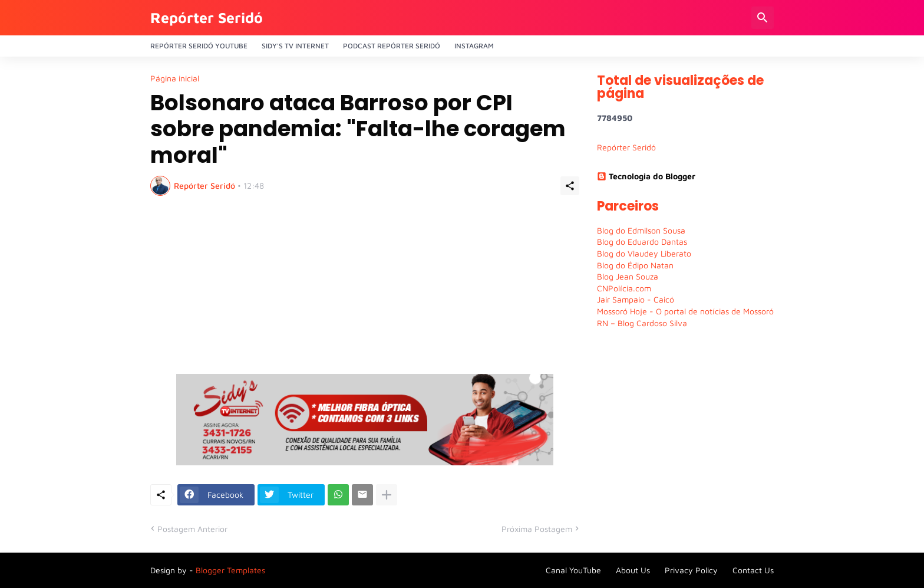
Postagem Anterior (192, 529)
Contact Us (753, 570)
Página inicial (175, 78)
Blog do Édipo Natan (635, 265)
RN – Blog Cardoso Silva (642, 323)
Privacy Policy (691, 570)
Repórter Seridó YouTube (199, 46)
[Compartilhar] (570, 186)
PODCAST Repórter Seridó (392, 46)
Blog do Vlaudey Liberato (644, 253)
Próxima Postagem (537, 529)
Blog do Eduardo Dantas (642, 242)
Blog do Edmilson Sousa (641, 230)
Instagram (474, 46)
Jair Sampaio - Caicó (636, 299)
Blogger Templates (230, 570)
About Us (633, 570)
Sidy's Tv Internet (295, 46)
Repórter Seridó (207, 17)
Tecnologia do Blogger (646, 176)
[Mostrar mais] (387, 495)
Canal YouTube (573, 570)
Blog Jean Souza (628, 276)
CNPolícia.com (624, 288)
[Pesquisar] (763, 18)
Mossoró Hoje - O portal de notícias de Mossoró (685, 311)
